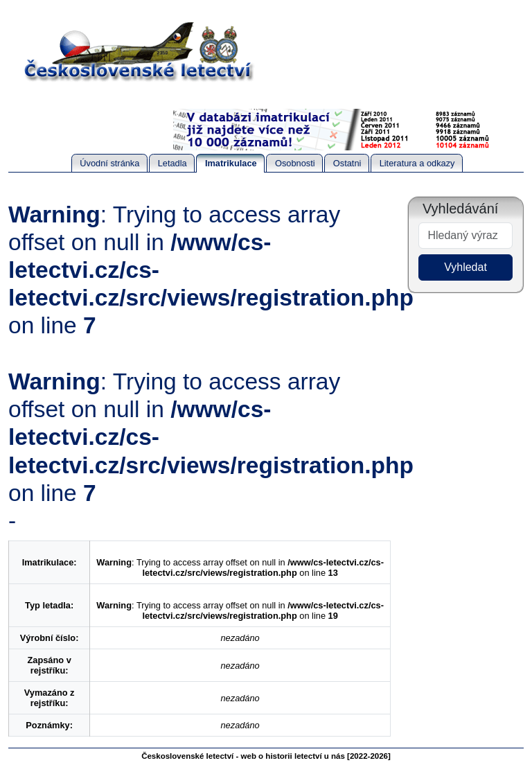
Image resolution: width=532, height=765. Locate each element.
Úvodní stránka (109, 163)
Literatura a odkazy (417, 163)
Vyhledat (465, 267)
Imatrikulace (231, 163)
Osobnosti (295, 163)
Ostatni (347, 163)
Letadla (172, 163)
